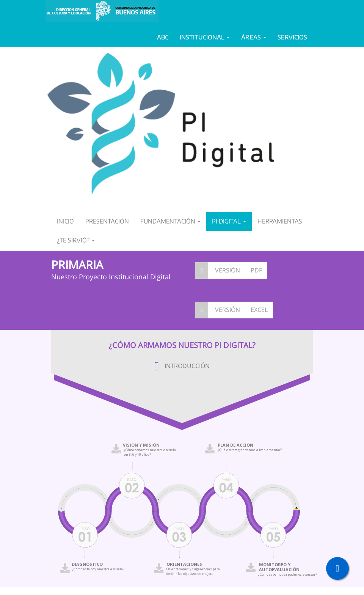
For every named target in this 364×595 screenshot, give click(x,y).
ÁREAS (254, 37)
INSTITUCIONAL (205, 37)
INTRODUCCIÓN (182, 366)
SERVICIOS (292, 37)
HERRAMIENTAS (280, 221)
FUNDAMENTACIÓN (170, 221)
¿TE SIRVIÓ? (76, 240)
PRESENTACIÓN (107, 221)
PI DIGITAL (229, 221)
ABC (163, 37)
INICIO (65, 221)
